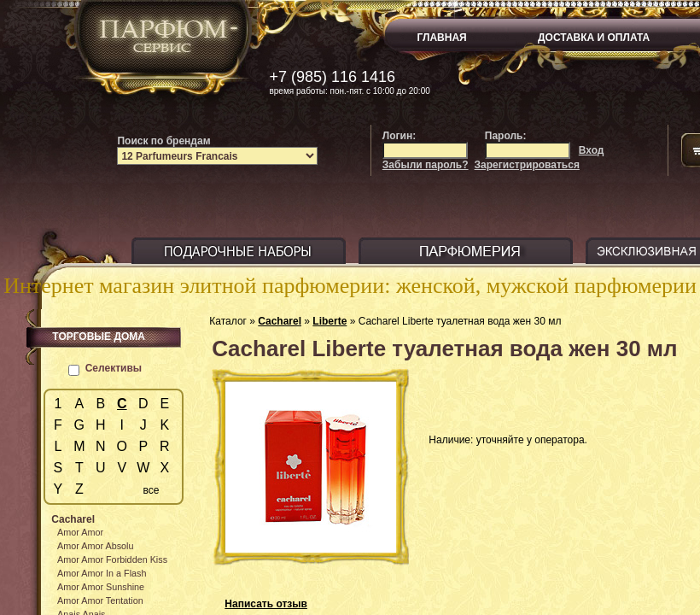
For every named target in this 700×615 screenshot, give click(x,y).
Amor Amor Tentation (100, 600)
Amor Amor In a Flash (102, 573)
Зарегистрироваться (527, 165)
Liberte (330, 321)
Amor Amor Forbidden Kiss (112, 559)
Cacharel (280, 321)
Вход (592, 150)
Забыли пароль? (426, 165)
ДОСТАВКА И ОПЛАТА (594, 38)
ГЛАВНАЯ (442, 38)
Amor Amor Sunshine (101, 587)
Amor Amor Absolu (95, 546)
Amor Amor (80, 532)
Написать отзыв (266, 604)
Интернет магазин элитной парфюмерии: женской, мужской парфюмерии (350, 286)
